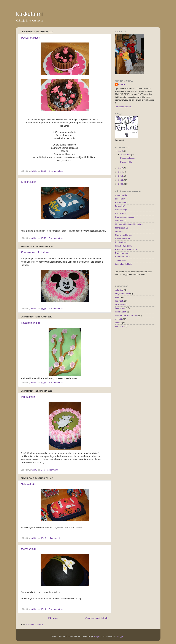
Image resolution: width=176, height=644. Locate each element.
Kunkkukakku (29, 182)
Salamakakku (29, 484)
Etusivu (53, 618)
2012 (121, 168)
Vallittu (122, 84)
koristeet (119, 301)
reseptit (119, 319)
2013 (121, 151)
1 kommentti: (53, 470)
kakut (118, 297)
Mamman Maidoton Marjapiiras (129, 224)
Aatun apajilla (121, 195)
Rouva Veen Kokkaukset (126, 249)
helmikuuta (126, 155)
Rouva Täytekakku (124, 246)
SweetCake (120, 260)
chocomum (120, 199)
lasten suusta (121, 305)
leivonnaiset (121, 312)
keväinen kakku (30, 323)
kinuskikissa (121, 221)
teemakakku (28, 549)
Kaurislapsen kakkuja (125, 217)
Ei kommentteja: (56, 171)
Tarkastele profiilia (123, 107)
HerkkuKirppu (121, 210)
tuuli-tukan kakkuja (124, 264)
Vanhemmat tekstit (97, 618)
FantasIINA (120, 206)
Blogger (121, 636)
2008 (121, 184)
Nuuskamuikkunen (124, 235)
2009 (121, 180)
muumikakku (29, 397)
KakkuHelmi (121, 213)
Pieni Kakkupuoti (123, 239)
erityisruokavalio (123, 294)
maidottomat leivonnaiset (126, 315)
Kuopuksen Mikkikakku (35, 252)
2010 (121, 176)
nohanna (119, 231)
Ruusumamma (122, 253)
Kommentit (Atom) (35, 624)
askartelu (119, 290)
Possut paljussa (31, 38)
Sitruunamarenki (123, 257)
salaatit (118, 323)
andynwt (98, 636)
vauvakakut (120, 326)
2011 (121, 172)
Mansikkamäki (122, 228)
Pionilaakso (120, 242)
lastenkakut (120, 308)
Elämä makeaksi (123, 202)
